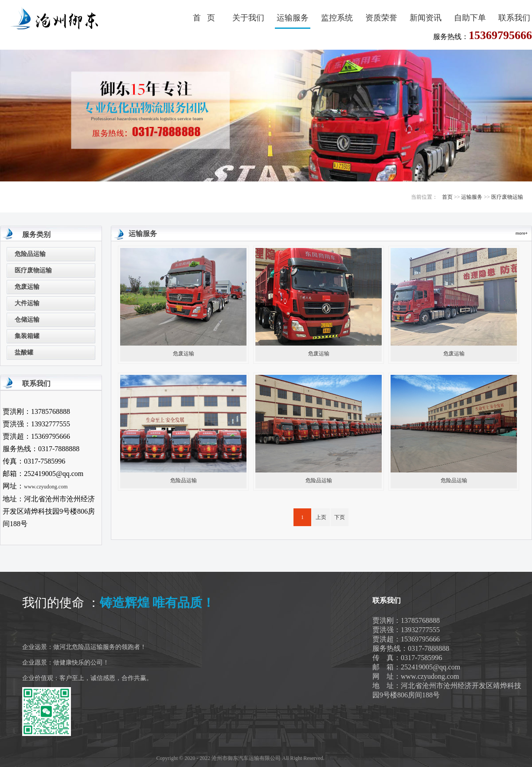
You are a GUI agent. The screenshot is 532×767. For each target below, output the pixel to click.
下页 (340, 517)
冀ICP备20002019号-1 (351, 758)
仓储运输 (27, 320)
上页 (321, 517)
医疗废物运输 (507, 197)
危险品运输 (30, 254)
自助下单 (470, 18)
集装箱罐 (27, 336)
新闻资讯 (426, 18)
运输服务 (293, 18)
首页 (447, 197)
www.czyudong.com (46, 487)
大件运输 (27, 303)
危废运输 (27, 287)
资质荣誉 (381, 18)
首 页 (204, 18)
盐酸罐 (24, 352)
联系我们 (514, 18)
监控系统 (337, 18)
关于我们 (248, 18)
